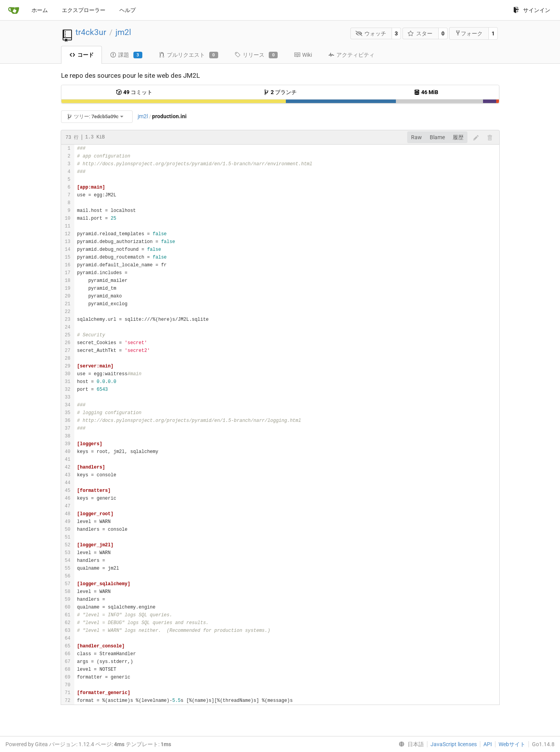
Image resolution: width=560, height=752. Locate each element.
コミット (134, 92)
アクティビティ (351, 55)
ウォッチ (371, 33)
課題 (126, 55)
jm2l (123, 32)
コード (81, 55)
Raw (416, 137)
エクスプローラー (84, 10)
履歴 (458, 137)
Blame (437, 137)
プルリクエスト (188, 55)
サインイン (532, 10)
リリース (256, 55)
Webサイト (512, 744)
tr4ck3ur (91, 32)
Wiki (303, 55)
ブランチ (280, 92)
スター (420, 33)
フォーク (469, 33)
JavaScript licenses (454, 744)
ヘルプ (128, 10)
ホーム (40, 10)
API (488, 744)
